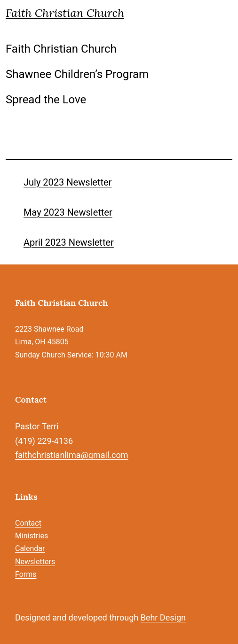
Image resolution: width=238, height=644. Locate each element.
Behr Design (163, 617)
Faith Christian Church (65, 13)
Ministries (32, 536)
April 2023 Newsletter (69, 242)
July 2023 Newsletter (67, 182)
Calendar (30, 548)
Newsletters (35, 562)
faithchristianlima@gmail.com (71, 455)
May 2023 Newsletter (68, 212)
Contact (28, 523)
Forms (26, 574)
